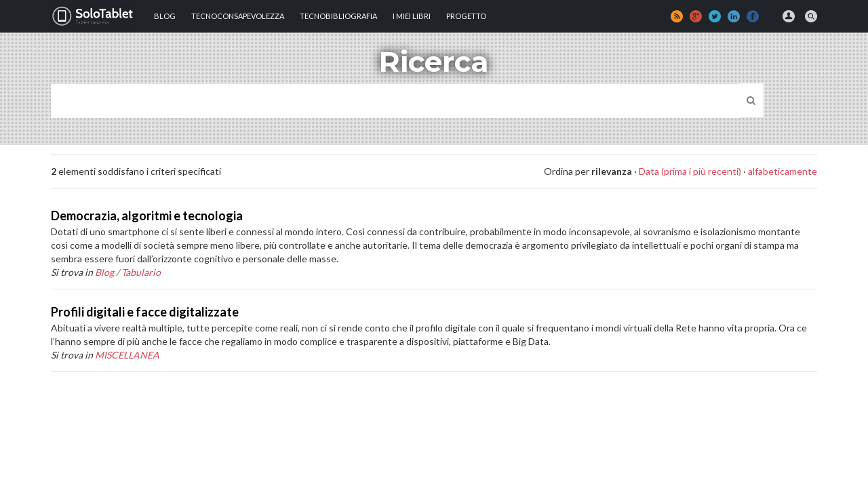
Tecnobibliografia (338, 16)
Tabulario (141, 272)
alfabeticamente (783, 171)
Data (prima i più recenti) (690, 171)
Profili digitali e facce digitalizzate (145, 312)
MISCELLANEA (127, 355)
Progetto (466, 16)
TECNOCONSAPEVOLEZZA (238, 16)
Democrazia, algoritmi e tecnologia (147, 216)
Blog (165, 16)
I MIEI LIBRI (412, 16)
